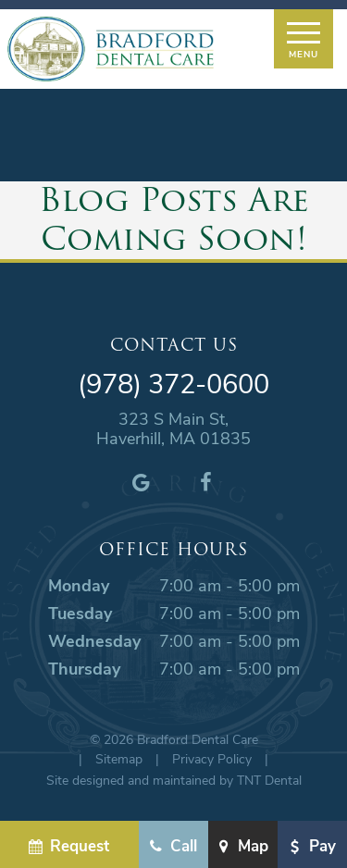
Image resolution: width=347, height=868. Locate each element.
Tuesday (80, 613)
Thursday (84, 668)
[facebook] (206, 481)
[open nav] (303, 39)
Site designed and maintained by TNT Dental (174, 780)
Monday (79, 585)
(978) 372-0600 (173, 384)
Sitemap (119, 758)
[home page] (111, 49)
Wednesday (94, 640)
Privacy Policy (212, 758)
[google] (142, 481)
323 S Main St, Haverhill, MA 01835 (173, 429)
